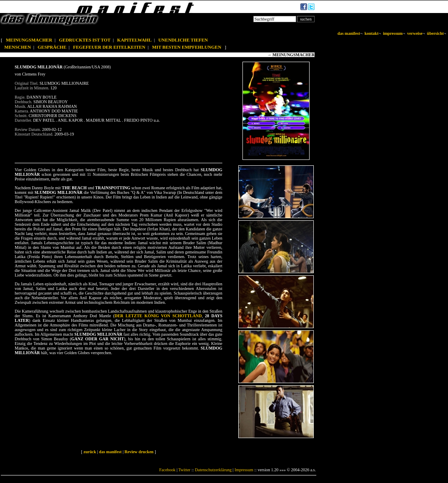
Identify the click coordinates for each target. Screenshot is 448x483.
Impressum (244, 470)
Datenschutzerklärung (214, 470)
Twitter (184, 470)
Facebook (167, 470)
